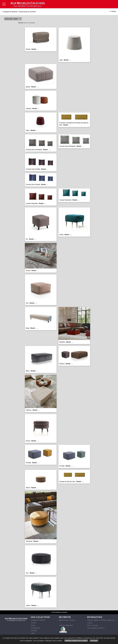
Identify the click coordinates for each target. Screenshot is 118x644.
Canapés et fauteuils (10, 12)
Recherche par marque (67, 620)
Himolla (33, 623)
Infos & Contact (93, 625)
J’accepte (94, 641)
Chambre (34, 630)
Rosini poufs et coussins (27, 12)
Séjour (33, 625)
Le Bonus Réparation (66, 625)
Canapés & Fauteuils (38, 620)
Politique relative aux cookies (76, 641)
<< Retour (113, 11)
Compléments (36, 628)
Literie (33, 633)
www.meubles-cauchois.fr (96, 628)
